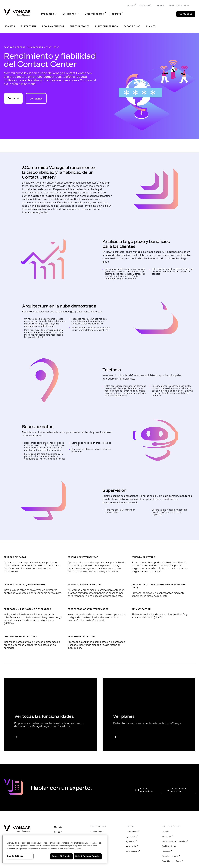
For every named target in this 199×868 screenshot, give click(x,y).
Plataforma (29, 26)
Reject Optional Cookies (88, 856)
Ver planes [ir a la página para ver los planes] (36, 99)
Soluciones (69, 14)
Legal (164, 832)
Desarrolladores (94, 14)
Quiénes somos (97, 832)
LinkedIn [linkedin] (133, 836)
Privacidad (167, 836)
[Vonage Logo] (17, 13)
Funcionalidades (106, 26)
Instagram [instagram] (133, 851)
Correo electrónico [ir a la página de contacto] (147, 790)
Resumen (10, 26)
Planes (151, 26)
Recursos (116, 14)
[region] (55, 849)
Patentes (166, 851)
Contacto (13, 98)
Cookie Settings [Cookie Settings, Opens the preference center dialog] (15, 856)
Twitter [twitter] (132, 841)
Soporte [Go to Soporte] (161, 6)
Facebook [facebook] (133, 832)
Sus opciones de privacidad (174, 841)
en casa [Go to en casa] (131, 6)
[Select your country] (178, 6)
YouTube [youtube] (133, 846)
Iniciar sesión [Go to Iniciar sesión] (146, 6)
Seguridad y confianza (172, 861)
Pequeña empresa (53, 26)
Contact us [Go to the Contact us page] (186, 14)
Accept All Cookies (61, 856)
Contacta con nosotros (179, 790)
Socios (57, 832)
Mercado (58, 827)
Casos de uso (132, 26)
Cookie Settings (169, 846)
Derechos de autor (170, 856)
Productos (48, 14)
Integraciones (80, 26)
